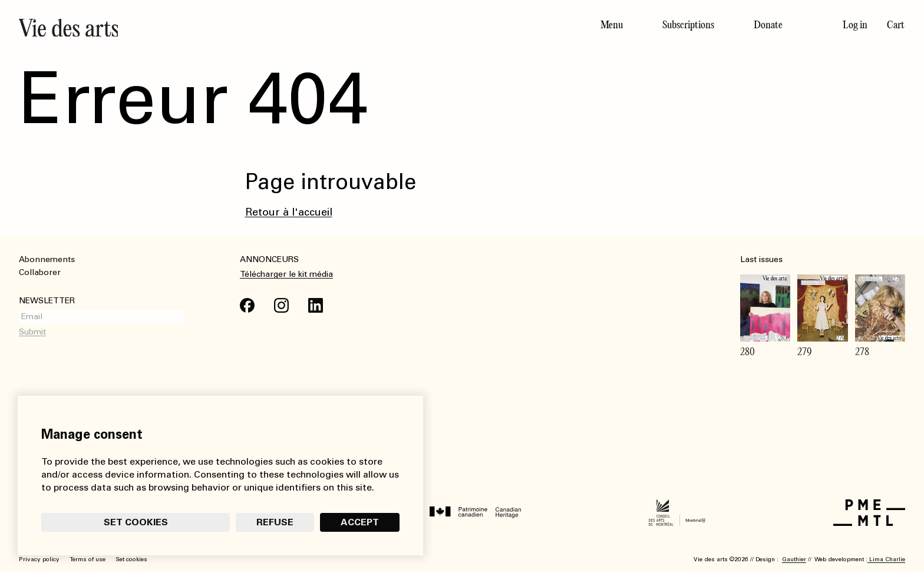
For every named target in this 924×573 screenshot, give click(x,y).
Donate (768, 25)
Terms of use (88, 559)
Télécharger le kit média (286, 274)
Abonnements (47, 259)
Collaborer (40, 272)
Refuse (275, 522)
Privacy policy (39, 559)
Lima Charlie (886, 559)
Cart (896, 25)
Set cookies (136, 522)
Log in (855, 25)
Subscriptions (688, 25)
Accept (360, 522)
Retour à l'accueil (289, 212)
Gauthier (794, 559)
